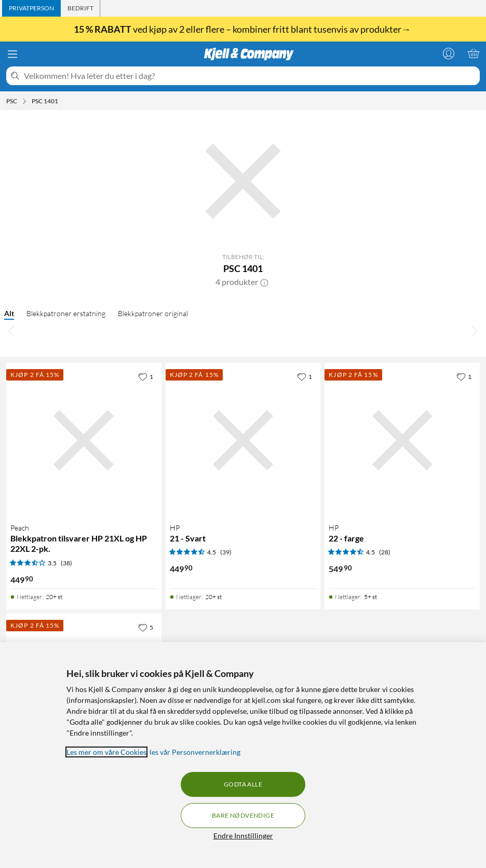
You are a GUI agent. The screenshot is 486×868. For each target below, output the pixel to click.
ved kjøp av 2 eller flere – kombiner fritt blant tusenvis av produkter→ (243, 29)
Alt (9, 313)
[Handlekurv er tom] (474, 53)
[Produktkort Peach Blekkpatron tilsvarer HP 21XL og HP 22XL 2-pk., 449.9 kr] (84, 440)
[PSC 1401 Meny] (61, 101)
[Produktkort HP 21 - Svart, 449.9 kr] (243, 440)
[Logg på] (449, 53)
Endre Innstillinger (243, 836)
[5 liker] (146, 627)
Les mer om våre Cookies (106, 752)
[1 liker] (146, 376)
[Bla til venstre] (11, 331)
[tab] (31, 8)
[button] (264, 282)
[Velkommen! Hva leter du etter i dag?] (250, 76)
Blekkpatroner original (153, 313)
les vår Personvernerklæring (195, 752)
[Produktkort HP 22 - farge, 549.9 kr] (402, 440)
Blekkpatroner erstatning (66, 313)
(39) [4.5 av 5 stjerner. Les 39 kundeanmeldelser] (226, 552)
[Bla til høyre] (475, 331)
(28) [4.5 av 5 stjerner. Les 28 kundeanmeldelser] (385, 552)
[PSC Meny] (24, 101)
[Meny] (12, 54)
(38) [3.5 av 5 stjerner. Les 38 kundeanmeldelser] (66, 563)
